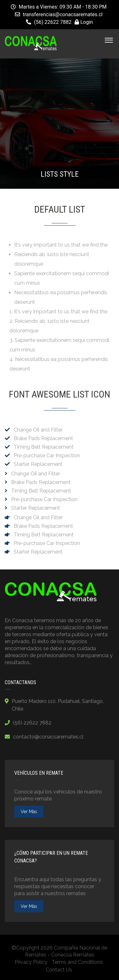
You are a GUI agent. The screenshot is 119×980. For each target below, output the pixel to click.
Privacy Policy (31, 962)
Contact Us (59, 970)
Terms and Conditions (77, 962)
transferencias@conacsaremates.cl (63, 14)
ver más (29, 812)
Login (84, 22)
